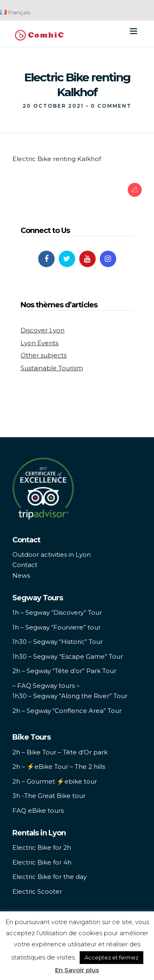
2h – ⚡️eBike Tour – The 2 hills (59, 767)
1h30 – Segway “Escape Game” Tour (68, 656)
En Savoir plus (77, 970)
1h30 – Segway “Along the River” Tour (70, 696)
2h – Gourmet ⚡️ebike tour (55, 781)
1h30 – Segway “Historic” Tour (57, 642)
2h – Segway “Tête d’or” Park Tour (64, 671)
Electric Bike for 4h (42, 862)
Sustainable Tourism (52, 368)
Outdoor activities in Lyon (52, 555)
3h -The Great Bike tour (49, 796)
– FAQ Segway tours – (46, 686)
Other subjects (44, 355)
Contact (25, 565)
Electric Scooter (37, 891)
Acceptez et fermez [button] (111, 957)
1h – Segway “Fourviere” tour (56, 627)
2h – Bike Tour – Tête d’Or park (60, 752)
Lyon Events (39, 343)
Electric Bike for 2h (42, 847)
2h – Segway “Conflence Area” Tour (67, 711)
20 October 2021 (53, 106)
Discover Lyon (43, 330)
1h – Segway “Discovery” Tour (57, 612)
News (21, 575)
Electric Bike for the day (49, 877)
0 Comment (111, 106)
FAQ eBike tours (38, 811)
